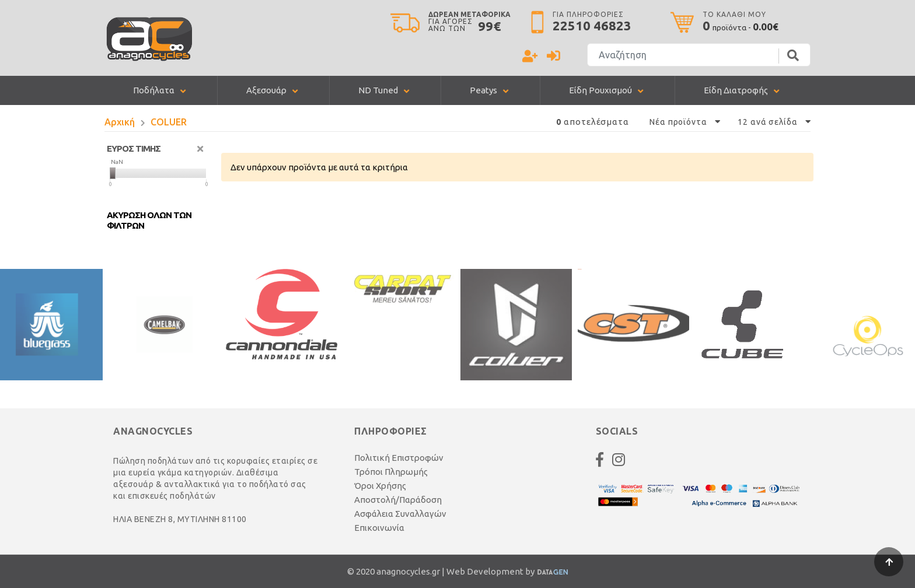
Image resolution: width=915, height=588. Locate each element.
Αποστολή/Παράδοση (398, 500)
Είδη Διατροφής (736, 90)
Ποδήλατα (154, 90)
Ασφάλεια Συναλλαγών (400, 514)
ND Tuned (378, 90)
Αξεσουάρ (266, 90)
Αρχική (120, 122)
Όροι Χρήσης (380, 486)
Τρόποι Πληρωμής (391, 472)
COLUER (169, 122)
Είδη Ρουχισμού (600, 90)
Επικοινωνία (379, 528)
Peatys (483, 90)
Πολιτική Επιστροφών (399, 458)
